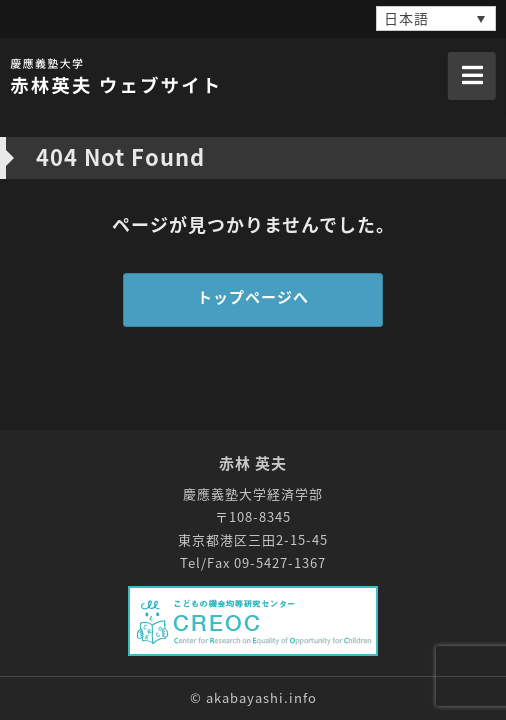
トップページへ (253, 297)
